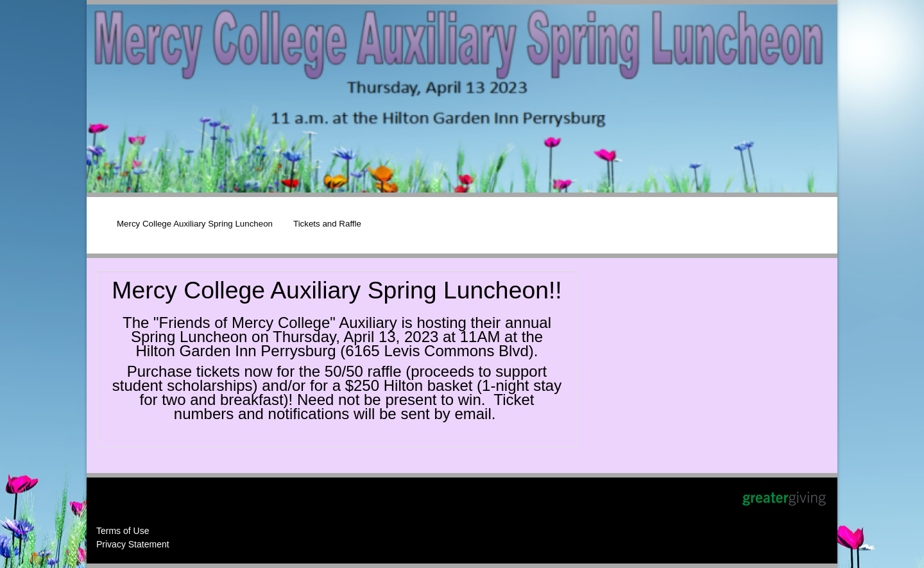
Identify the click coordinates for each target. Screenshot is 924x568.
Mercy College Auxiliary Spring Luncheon (195, 224)
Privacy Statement (133, 544)
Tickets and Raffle (327, 224)
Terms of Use (123, 531)
